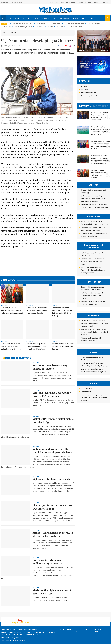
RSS (109, 629)
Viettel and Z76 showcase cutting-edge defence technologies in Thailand (11, 346)
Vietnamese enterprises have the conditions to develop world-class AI (53, 451)
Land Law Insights (94, 24)
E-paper (85, 81)
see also (9, 281)
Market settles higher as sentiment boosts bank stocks (52, 592)
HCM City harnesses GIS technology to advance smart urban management (94, 206)
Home (5, 33)
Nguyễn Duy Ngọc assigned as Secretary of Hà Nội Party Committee (94, 223)
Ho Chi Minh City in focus (23, 27)
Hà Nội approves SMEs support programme (92, 254)
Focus (4, 24)
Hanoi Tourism (6, 27)
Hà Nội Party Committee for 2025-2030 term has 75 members (93, 229)
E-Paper (91, 18)
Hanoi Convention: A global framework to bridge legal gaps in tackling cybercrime (93, 270)
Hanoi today (57, 24)
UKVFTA (50, 27)
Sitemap (70, 629)
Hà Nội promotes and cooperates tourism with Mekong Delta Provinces (93, 296)
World (83, 18)
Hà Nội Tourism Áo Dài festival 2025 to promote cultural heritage (94, 303)
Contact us (87, 631)
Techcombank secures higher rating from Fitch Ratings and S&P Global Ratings (62, 312)
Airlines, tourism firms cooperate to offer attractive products (53, 534)
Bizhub (81, 2)
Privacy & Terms (97, 631)
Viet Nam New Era (42, 24)
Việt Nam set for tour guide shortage (53, 479)
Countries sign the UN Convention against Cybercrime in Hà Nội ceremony (93, 261)
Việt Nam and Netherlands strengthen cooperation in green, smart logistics (37, 310)
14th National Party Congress (23, 24)
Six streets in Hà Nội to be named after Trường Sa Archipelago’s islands (94, 384)
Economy (26, 18)
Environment (64, 18)
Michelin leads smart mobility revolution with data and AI (92, 339)
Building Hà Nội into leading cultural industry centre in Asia (94, 235)
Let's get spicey (86, 428)
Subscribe (85, 89)
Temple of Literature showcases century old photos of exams (92, 288)
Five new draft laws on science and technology (93, 191)
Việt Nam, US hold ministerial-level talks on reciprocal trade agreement (12, 310)
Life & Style (45, 18)
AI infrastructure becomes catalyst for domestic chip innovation (63, 346)
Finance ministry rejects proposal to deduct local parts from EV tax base (36, 346)
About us (77, 631)
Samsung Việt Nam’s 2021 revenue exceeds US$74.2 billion (52, 394)
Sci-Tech (60, 27)
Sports (54, 18)
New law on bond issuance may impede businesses (50, 367)
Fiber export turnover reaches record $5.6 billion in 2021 (53, 507)
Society (35, 18)
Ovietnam (89, 2)
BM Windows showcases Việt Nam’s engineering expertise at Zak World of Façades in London (94, 323)
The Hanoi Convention (74, 27)
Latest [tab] (84, 106)
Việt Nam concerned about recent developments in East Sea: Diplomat (94, 390)
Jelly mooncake (86, 432)
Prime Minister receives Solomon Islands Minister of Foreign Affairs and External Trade (100, 116)
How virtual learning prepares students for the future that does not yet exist (94, 438)
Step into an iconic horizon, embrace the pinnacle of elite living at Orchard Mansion (94, 332)
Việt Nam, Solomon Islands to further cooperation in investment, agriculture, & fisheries (100, 145)
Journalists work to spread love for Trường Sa (93, 379)
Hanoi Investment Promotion (74, 24)
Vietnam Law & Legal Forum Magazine (63, 2)
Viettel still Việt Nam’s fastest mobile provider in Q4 (53, 420)
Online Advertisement (89, 96)
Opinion (75, 18)
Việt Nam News (55, 10)
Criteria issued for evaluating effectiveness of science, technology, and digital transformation (94, 199)
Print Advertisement (89, 93)
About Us (97, 2)
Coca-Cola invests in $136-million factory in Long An (48, 562)
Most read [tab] (101, 106)
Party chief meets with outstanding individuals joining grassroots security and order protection (100, 159)
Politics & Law (14, 18)
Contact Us (106, 2)
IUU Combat (40, 27)
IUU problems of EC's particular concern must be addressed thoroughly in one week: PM (100, 131)
